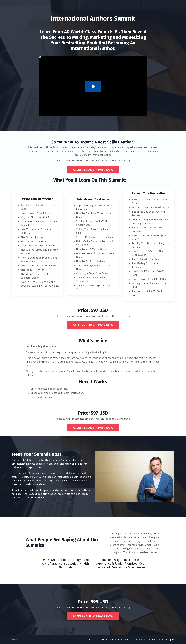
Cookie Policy (126, 639)
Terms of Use (91, 639)
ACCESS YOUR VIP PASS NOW (93, 169)
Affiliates (140, 639)
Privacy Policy (108, 639)
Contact (152, 639)
